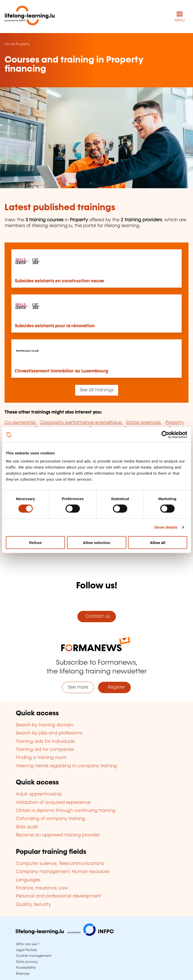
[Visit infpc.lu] (65, 935)
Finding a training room (41, 758)
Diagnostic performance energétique (82, 423)
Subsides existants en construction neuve (59, 281)
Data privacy (27, 962)
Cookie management (34, 956)
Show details (166, 527)
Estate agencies (144, 423)
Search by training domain (45, 725)
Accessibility (26, 968)
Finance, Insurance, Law (42, 888)
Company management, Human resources (63, 872)
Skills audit (27, 827)
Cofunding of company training (51, 819)
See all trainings (97, 390)
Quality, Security (33, 905)
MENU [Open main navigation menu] (180, 20)
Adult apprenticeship (39, 794)
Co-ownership (21, 423)
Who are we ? (27, 944)
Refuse (35, 542)
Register (115, 687)
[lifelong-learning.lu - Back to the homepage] (30, 17)
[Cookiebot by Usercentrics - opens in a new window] (165, 435)
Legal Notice (26, 950)
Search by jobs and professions (49, 733)
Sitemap (23, 974)
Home (10, 44)
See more (78, 687)
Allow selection (96, 542)
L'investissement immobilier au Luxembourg (61, 371)
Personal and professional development (59, 896)
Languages (28, 880)
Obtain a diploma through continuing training (66, 811)
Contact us (96, 616)
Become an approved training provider (58, 835)
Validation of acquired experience (53, 803)
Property (23, 44)
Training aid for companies (45, 750)
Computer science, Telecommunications (60, 864)
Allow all (158, 542)
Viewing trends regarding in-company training (66, 766)
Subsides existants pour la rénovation (55, 326)
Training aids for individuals (45, 742)
